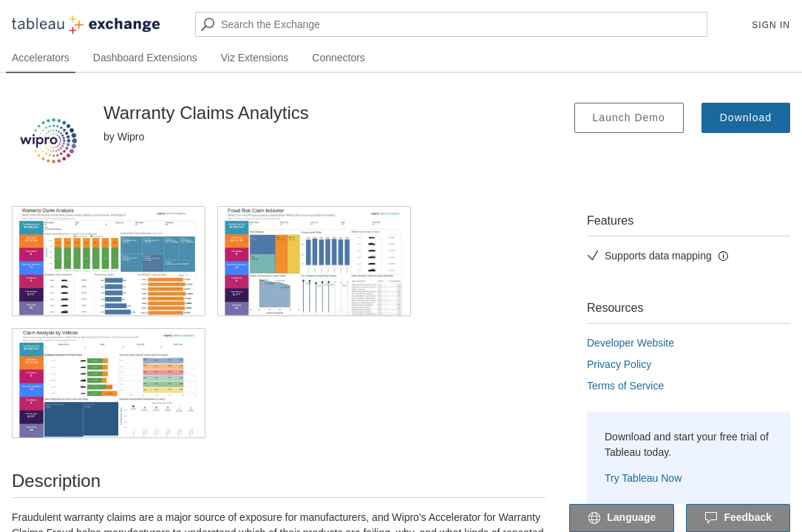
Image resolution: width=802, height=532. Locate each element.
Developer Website (631, 343)
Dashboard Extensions (145, 58)
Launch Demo (629, 117)
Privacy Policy (619, 364)
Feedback (738, 519)
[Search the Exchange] (451, 24)
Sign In (771, 25)
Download (746, 117)
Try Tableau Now (643, 478)
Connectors (339, 58)
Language (622, 519)
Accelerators (41, 58)
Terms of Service (625, 386)
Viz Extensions (255, 58)
